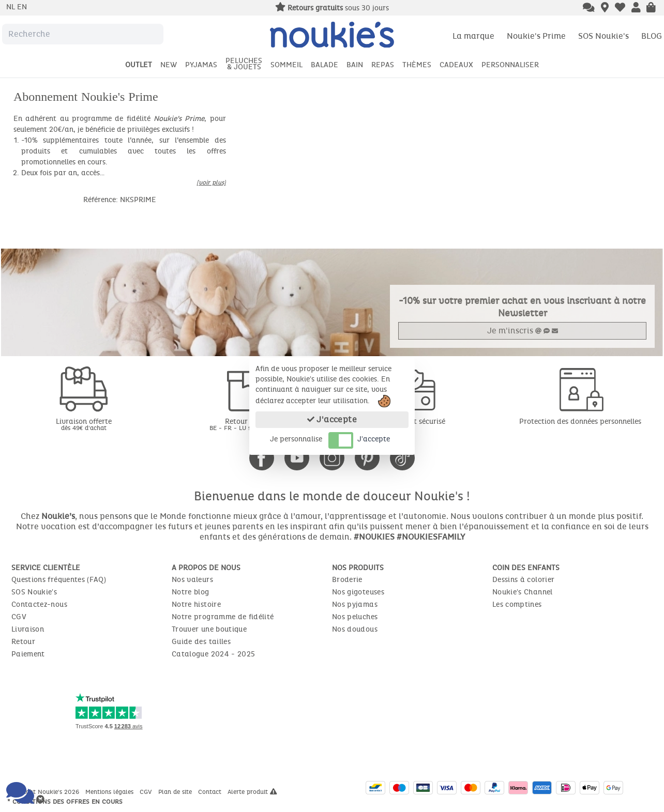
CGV (19, 617)
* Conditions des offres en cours (65, 802)
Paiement (28, 654)
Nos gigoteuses (358, 592)
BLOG (652, 36)
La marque (473, 36)
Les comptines (517, 604)
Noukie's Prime (536, 36)
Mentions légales (110, 792)
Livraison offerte (84, 424)
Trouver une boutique (209, 629)
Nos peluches (355, 617)
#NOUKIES (374, 537)
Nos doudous (355, 629)
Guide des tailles (201, 642)
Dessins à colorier (523, 580)
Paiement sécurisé (415, 422)
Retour (23, 642)
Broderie (347, 580)
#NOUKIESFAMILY (431, 537)
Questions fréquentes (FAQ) (59, 580)
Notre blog (191, 592)
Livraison (28, 629)
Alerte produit (252, 792)
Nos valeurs (192, 580)
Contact (211, 792)
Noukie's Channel (523, 592)
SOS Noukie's (603, 36)
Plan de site (176, 792)
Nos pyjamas (355, 604)
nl (12, 7)
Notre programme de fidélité (223, 617)
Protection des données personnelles (580, 422)
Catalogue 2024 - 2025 (213, 654)
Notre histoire (196, 604)
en (22, 7)
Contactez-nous (39, 604)
